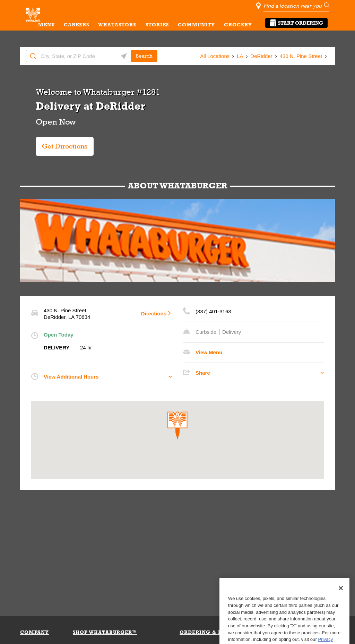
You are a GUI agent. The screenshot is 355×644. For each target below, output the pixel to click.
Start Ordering (296, 23)
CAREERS (76, 25)
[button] (177, 426)
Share (203, 373)
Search (144, 56)
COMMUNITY (196, 25)
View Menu (209, 352)
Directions (154, 313)
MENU (46, 25)
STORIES (157, 25)
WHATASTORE (117, 25)
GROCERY (238, 25)
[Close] (341, 604)
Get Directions (65, 143)
